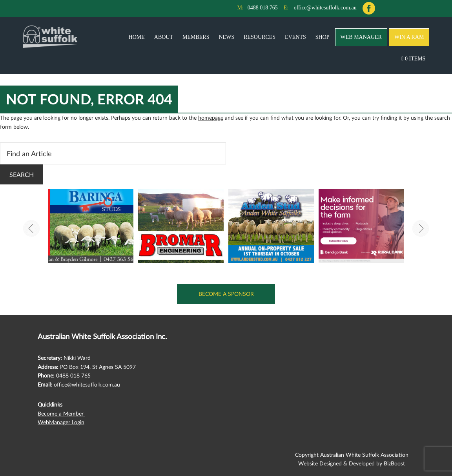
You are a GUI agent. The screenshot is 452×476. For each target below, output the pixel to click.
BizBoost (394, 463)
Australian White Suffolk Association (50, 36)
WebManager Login (61, 422)
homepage (211, 118)
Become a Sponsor (226, 294)
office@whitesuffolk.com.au (325, 8)
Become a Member (61, 413)
